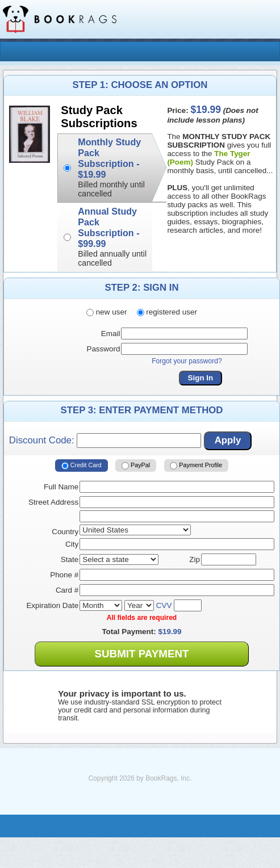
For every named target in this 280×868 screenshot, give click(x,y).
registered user (167, 312)
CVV (164, 605)
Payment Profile (196, 466)
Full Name (61, 487)
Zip (195, 559)
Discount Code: (105, 441)
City (72, 544)
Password (103, 349)
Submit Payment (141, 654)
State (70, 559)
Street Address (53, 502)
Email (111, 334)
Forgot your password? (187, 361)
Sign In (201, 378)
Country (65, 532)
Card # (67, 590)
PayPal (136, 466)
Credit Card (82, 466)
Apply (228, 440)
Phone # (64, 575)
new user (106, 312)
